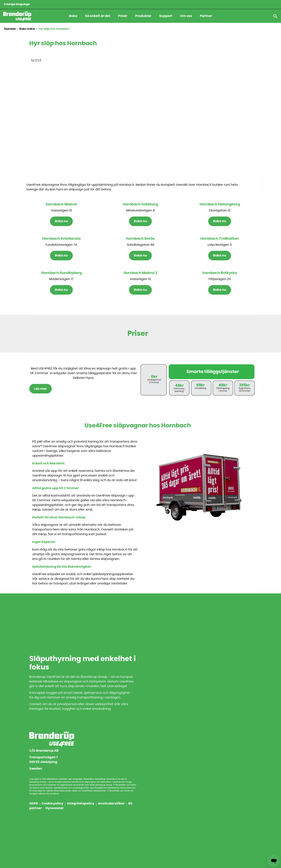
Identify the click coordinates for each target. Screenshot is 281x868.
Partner (206, 16)
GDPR (34, 803)
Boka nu (61, 221)
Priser (123, 16)
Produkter (143, 16)
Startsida (10, 29)
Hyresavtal (54, 808)
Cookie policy (53, 803)
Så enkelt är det (98, 16)
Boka (73, 16)
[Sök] (275, 16)
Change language (17, 4)
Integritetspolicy (81, 803)
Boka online (27, 29)
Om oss (186, 16)
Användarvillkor (112, 803)
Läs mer (40, 389)
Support (166, 16)
